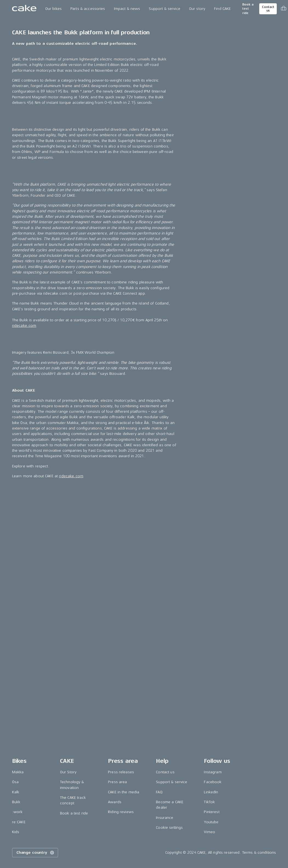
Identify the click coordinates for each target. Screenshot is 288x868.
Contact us (268, 9)
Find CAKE (222, 9)
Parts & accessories (88, 9)
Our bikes (53, 9)
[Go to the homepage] (24, 9)
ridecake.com (24, 724)
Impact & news (127, 9)
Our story (197, 9)
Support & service (164, 9)
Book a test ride (248, 9)
